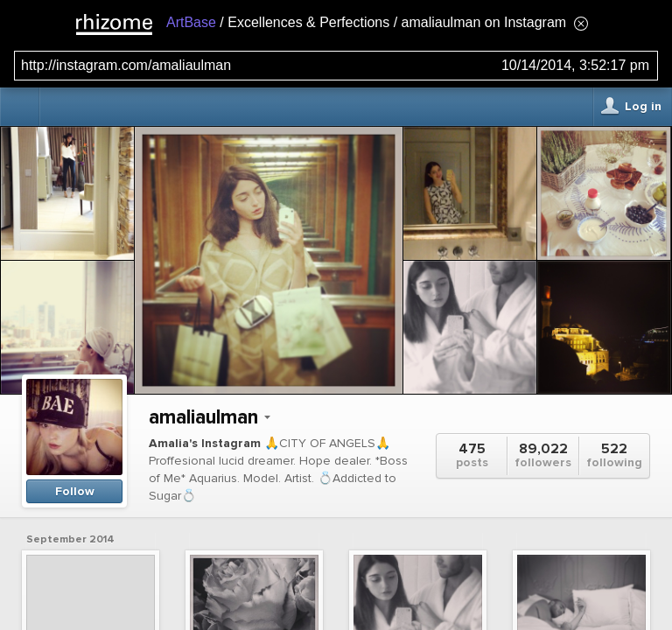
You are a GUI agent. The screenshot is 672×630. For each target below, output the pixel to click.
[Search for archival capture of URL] (336, 66)
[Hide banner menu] (581, 23)
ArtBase (191, 22)
